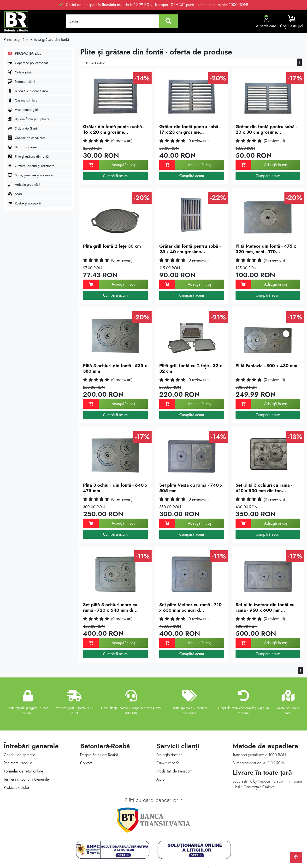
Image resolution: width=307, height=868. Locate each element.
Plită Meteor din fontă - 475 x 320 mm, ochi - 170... (266, 249)
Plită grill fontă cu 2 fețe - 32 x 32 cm (191, 368)
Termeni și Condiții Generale (26, 779)
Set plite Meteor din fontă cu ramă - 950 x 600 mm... (265, 607)
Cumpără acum (115, 176)
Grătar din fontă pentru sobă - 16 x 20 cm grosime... (114, 129)
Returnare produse (18, 763)
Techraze (169, 857)
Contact (86, 763)
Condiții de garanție (19, 755)
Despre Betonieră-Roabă (99, 755)
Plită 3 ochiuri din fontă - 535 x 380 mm (115, 368)
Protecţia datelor (169, 755)
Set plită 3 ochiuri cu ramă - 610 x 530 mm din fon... (264, 488)
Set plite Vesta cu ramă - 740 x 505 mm (191, 488)
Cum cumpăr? (168, 763)
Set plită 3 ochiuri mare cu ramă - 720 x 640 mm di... (110, 607)
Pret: (95, 62)
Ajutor (161, 779)
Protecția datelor (17, 787)
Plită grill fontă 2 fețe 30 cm (112, 246)
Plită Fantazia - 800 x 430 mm (266, 366)
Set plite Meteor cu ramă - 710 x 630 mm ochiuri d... (190, 607)
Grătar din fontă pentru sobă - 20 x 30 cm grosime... (266, 129)
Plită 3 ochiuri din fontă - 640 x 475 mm (115, 488)
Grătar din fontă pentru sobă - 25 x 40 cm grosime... (190, 249)
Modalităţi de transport (174, 771)
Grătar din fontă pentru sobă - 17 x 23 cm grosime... (190, 129)
